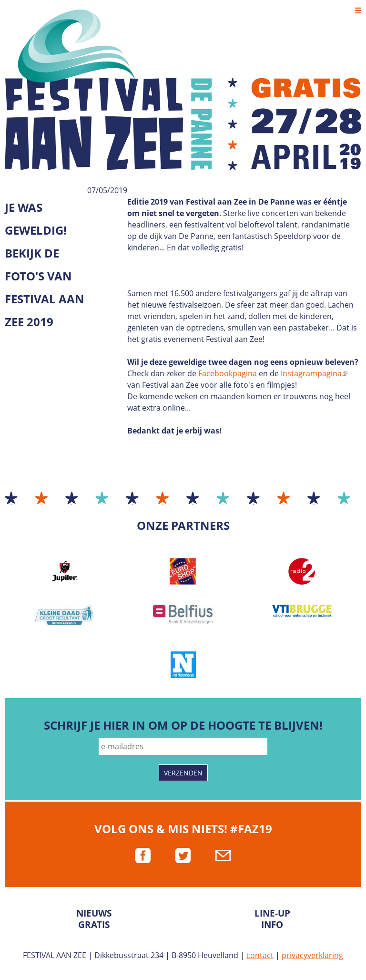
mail (223, 856)
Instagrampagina (314, 373)
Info (272, 924)
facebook (143, 856)
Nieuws (94, 913)
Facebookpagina (228, 373)
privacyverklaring (312, 955)
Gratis (94, 924)
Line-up (272, 913)
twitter (183, 856)
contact (260, 955)
